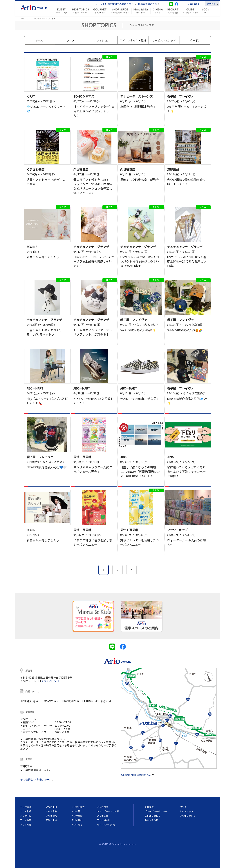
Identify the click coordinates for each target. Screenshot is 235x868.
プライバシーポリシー (156, 811)
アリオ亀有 (26, 820)
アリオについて (188, 816)
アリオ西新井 (78, 807)
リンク (183, 807)
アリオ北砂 (77, 816)
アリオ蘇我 (26, 807)
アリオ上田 (51, 807)
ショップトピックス (80, 11)
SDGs (205, 11)
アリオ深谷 (77, 824)
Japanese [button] (194, 4)
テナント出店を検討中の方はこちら (116, 4)
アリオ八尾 (26, 824)
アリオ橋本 (77, 820)
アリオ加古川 (104, 820)
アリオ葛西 (103, 816)
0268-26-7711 (51, 681)
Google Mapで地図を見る (137, 775)
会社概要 (149, 807)
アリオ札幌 (26, 811)
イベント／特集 (61, 11)
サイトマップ (186, 811)
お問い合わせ (151, 820)
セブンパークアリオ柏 (108, 811)
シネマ (158, 11)
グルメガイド (100, 11)
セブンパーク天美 (106, 824)
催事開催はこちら (149, 4)
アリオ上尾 (51, 820)
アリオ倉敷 (51, 811)
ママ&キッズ (141, 11)
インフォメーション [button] (190, 11)
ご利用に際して (152, 816)
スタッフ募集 (173, 11)
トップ (23, 18)
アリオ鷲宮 (51, 816)
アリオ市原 (103, 807)
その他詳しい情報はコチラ (37, 779)
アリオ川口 (26, 816)
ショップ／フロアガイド (120, 11)
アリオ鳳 (76, 811)
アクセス (212, 4)
